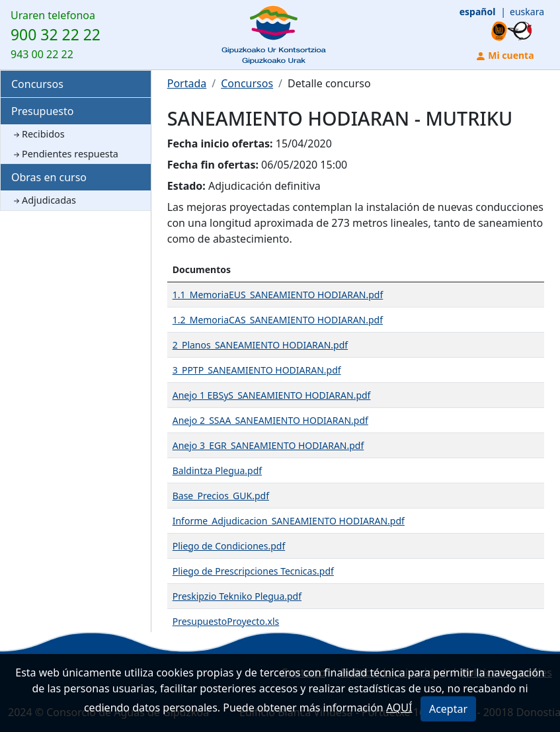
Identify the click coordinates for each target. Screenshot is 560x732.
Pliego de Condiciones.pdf (229, 546)
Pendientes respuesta (65, 154)
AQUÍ (399, 708)
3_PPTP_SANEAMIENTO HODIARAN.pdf (257, 370)
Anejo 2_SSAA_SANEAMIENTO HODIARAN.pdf (270, 420)
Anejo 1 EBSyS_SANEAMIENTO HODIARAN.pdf (272, 395)
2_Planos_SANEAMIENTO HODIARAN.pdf (260, 345)
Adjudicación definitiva (264, 186)
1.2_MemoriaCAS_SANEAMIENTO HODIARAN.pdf (278, 320)
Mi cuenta (505, 55)
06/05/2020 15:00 (304, 165)
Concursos (37, 84)
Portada (187, 83)
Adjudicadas (44, 200)
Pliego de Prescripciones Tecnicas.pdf (253, 571)
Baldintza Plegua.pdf (217, 470)
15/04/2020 (304, 143)
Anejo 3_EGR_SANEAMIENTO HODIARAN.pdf (268, 445)
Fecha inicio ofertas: (220, 143)
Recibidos (38, 134)
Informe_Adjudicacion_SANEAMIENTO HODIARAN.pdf (289, 521)
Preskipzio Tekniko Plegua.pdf (237, 596)
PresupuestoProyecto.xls (226, 621)
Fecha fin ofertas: (213, 165)
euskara (527, 12)
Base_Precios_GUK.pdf (221, 496)
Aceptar (448, 709)
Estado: (186, 186)
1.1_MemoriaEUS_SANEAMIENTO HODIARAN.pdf (278, 295)
